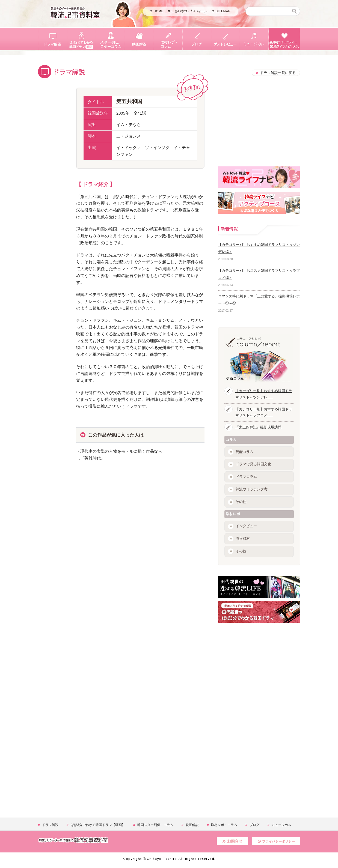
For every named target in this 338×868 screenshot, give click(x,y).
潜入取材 (243, 539)
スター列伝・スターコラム (110, 39)
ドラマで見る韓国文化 (253, 464)
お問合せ (232, 841)
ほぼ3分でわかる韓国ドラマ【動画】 (81, 39)
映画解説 (139, 39)
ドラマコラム (246, 477)
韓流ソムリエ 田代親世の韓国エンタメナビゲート (75, 13)
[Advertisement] (79, 534)
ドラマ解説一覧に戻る (278, 73)
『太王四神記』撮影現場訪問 (258, 427)
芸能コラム (244, 452)
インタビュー (246, 526)
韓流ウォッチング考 (252, 489)
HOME (157, 11)
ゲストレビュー (225, 39)
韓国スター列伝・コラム (155, 825)
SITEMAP (221, 11)
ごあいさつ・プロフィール (188, 11)
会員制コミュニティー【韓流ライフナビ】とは (284, 39)
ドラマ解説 (52, 39)
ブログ (197, 39)
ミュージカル (254, 39)
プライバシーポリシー (276, 841)
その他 (241, 502)
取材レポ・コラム (168, 39)
